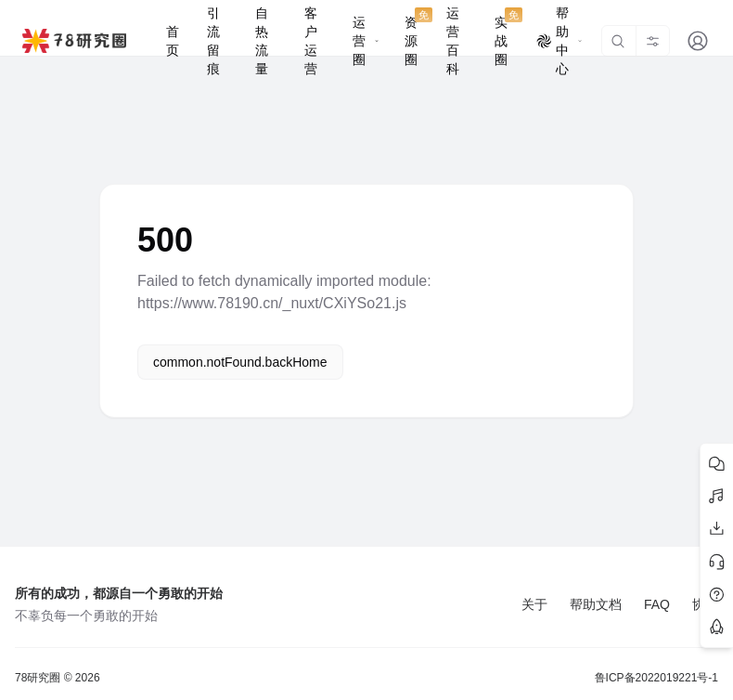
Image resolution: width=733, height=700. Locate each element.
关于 (534, 604)
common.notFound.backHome (240, 362)
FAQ (657, 604)
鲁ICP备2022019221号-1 (656, 678)
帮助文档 (596, 604)
